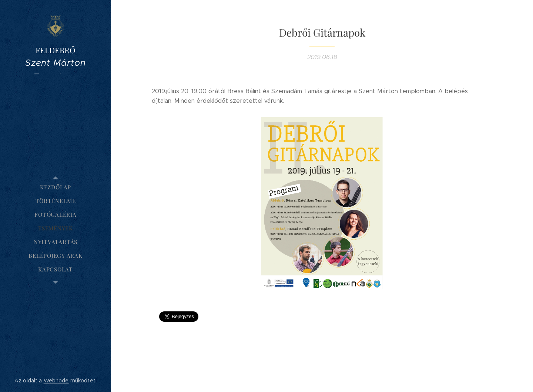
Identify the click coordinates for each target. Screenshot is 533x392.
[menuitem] (56, 187)
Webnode (56, 381)
